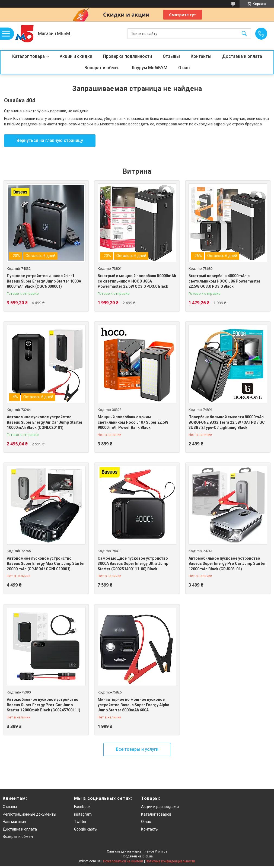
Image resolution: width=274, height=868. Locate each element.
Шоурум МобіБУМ (149, 68)
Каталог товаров (156, 814)
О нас (184, 68)
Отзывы (171, 56)
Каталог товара (28, 56)
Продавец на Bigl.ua (137, 856)
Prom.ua (161, 851)
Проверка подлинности (128, 56)
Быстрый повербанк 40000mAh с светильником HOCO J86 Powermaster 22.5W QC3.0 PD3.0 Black (224, 281)
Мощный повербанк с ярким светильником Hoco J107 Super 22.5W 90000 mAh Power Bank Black (133, 422)
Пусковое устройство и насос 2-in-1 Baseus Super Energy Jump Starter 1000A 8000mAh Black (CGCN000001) (44, 281)
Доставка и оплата (242, 56)
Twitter (80, 822)
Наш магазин (14, 822)
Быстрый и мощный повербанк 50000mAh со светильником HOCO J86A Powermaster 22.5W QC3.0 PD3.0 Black (137, 281)
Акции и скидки (76, 56)
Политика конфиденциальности (170, 861)
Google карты (86, 829)
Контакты (201, 56)
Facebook (82, 807)
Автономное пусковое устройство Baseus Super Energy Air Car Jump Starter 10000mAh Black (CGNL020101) (45, 422)
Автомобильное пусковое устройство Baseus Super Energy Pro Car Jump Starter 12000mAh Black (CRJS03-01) (227, 564)
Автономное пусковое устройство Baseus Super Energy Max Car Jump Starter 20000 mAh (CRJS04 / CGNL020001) (46, 564)
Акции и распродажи (160, 807)
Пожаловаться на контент (123, 861)
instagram (83, 814)
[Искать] (244, 34)
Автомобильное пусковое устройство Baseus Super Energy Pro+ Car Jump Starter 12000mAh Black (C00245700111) (44, 705)
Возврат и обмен (102, 68)
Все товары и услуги (137, 749)
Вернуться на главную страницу (50, 140)
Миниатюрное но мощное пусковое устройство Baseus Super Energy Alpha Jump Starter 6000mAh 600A (133, 705)
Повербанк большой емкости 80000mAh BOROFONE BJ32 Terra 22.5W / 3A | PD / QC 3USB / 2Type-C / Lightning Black (227, 422)
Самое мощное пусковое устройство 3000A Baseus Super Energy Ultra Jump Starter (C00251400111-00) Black (133, 564)
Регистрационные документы (29, 814)
